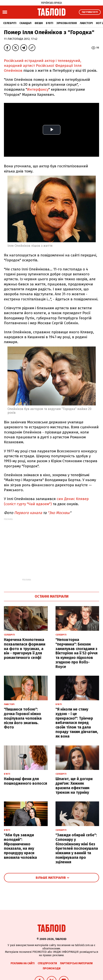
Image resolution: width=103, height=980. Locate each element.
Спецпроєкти (47, 963)
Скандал (25, 23)
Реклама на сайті (23, 963)
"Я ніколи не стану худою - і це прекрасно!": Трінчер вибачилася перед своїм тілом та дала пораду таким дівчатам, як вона (77, 723)
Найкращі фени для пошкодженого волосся (26, 781)
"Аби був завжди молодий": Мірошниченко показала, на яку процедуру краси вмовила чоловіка (20, 846)
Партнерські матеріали (76, 963)
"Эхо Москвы (58, 513)
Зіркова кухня (67, 23)
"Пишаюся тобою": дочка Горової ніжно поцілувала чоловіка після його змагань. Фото (23, 718)
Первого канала (28, 513)
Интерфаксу (38, 89)
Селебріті (10, 23)
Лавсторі (86, 23)
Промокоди (52, 968)
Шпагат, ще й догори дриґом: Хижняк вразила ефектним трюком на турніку (74, 786)
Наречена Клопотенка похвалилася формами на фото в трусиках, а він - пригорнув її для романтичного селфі (25, 649)
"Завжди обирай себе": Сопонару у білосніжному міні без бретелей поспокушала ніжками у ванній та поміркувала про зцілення (77, 849)
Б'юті (50, 23)
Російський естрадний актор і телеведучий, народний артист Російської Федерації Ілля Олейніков (43, 66)
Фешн (39, 23)
